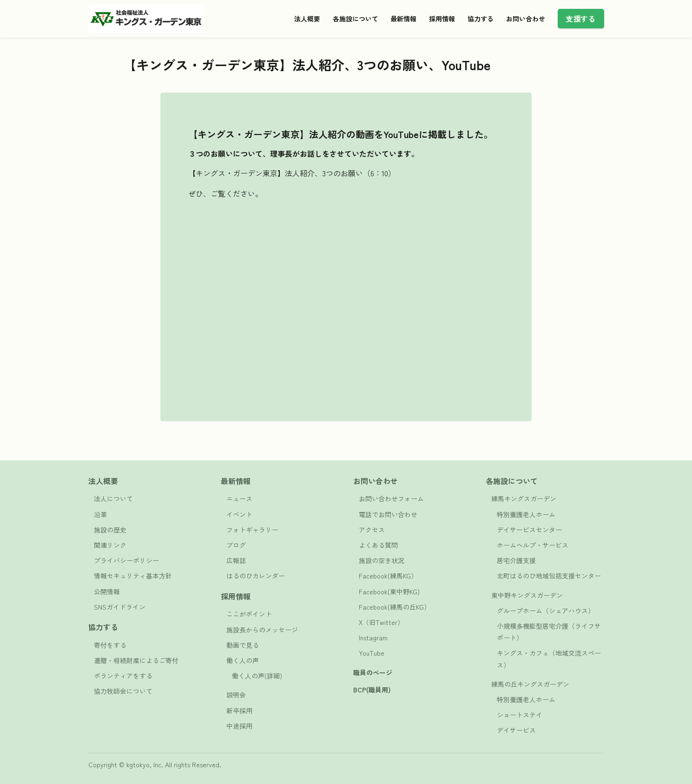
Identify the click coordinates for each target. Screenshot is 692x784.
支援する (580, 19)
